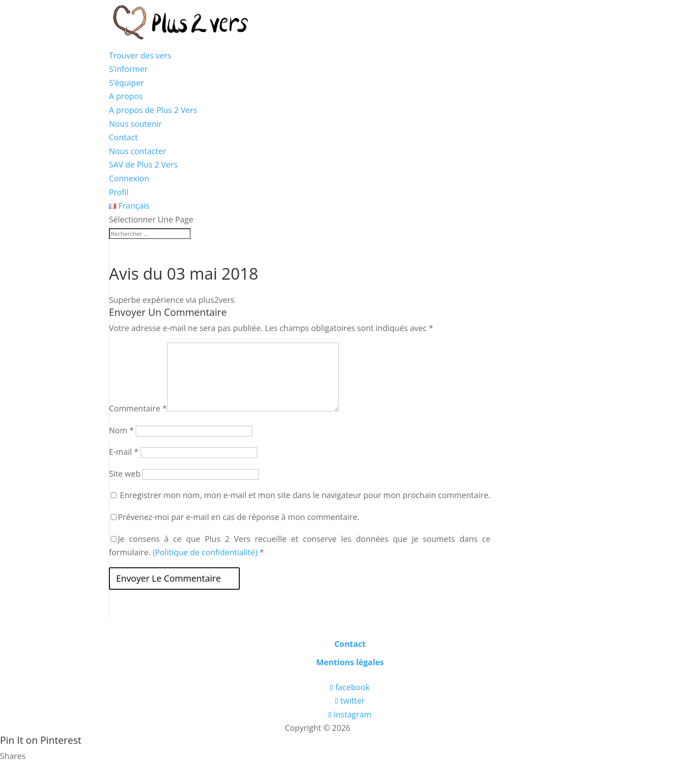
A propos (126, 96)
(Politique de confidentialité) (205, 552)
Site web (125, 474)
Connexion (129, 178)
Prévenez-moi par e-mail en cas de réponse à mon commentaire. (235, 517)
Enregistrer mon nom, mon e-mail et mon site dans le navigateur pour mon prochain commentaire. (305, 495)
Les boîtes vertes (384, 728)
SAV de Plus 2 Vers (143, 164)
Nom (121, 430)
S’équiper (126, 83)
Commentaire (138, 408)
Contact (123, 137)
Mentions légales (350, 662)
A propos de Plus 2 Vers (153, 110)
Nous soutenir (135, 124)
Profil (119, 192)
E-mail (124, 452)
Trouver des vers (140, 55)
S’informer (128, 69)
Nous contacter (137, 151)
